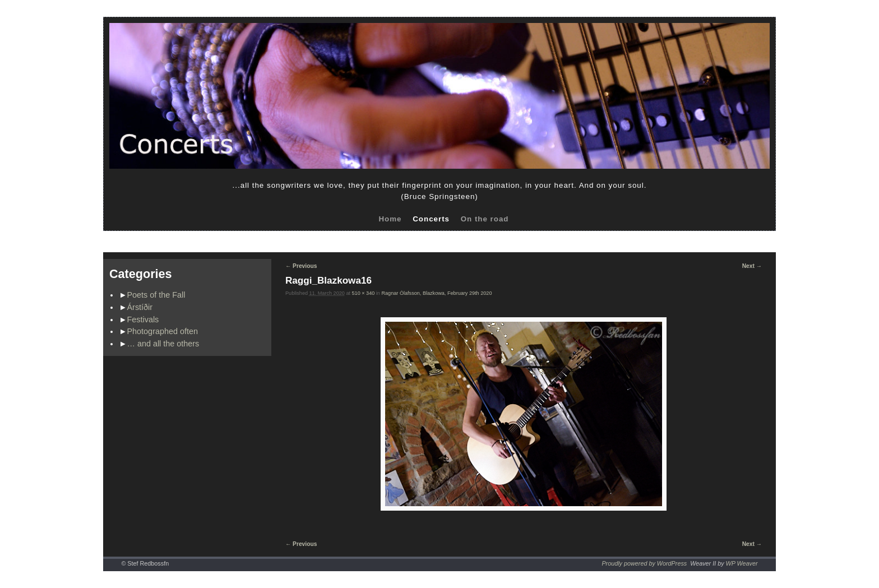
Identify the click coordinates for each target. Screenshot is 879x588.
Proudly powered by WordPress (644, 563)
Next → (752, 266)
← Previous (301, 266)
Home (390, 219)
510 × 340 (364, 293)
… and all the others (163, 344)
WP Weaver (742, 563)
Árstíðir (140, 307)
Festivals (143, 320)
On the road (485, 219)
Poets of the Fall (156, 295)
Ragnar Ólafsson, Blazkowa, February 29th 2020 (436, 293)
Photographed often (163, 331)
